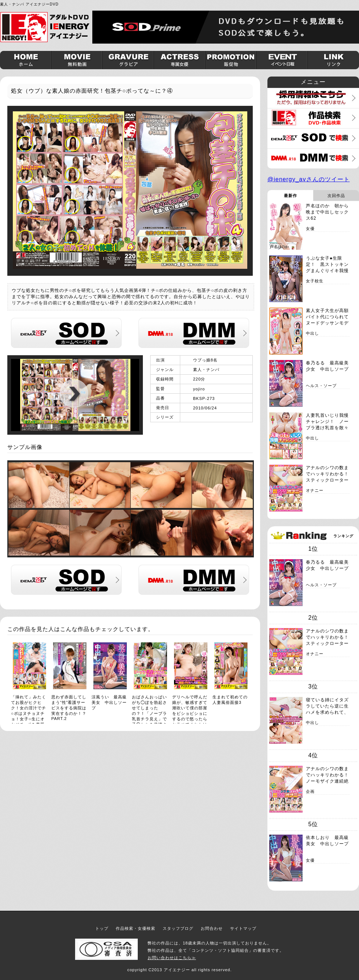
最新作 (290, 196)
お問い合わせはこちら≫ (172, 958)
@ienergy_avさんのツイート (309, 179)
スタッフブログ (178, 928)
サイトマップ (243, 928)
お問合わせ (212, 928)
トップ (102, 928)
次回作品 (336, 196)
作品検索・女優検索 (136, 928)
